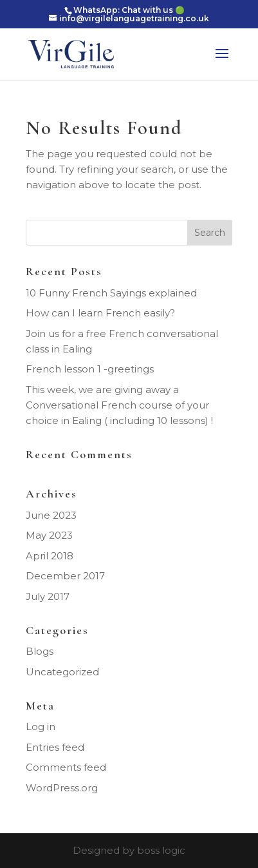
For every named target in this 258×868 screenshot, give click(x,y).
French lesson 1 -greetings (90, 369)
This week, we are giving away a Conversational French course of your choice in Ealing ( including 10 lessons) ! (119, 405)
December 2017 (65, 576)
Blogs (40, 651)
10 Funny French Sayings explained (111, 293)
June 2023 (51, 515)
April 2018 (50, 556)
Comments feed (66, 767)
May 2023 (49, 535)
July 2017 (48, 596)
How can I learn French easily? (100, 313)
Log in (41, 727)
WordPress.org (62, 788)
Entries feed (55, 747)
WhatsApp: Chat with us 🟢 (129, 10)
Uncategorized (62, 672)
